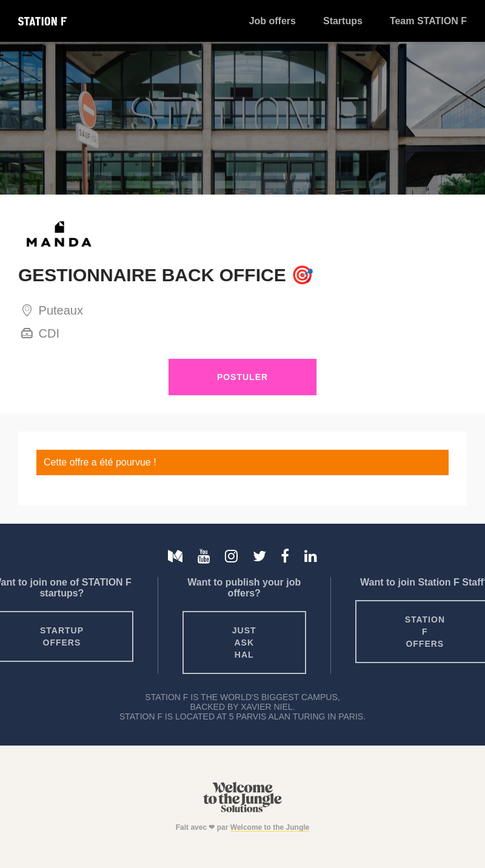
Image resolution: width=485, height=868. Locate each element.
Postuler (242, 377)
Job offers (273, 21)
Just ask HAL (244, 643)
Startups (343, 21)
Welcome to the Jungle (270, 827)
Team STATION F (428, 21)
